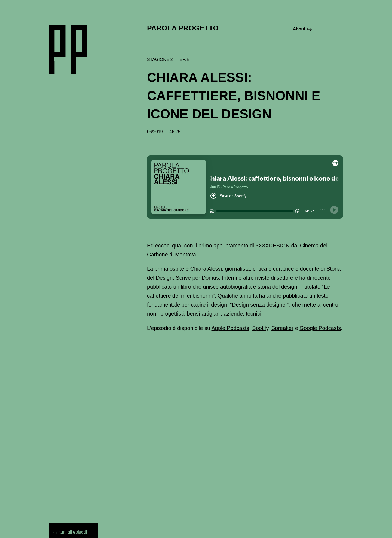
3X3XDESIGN (273, 246)
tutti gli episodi (70, 532)
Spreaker (282, 328)
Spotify (260, 328)
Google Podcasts (320, 328)
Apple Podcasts (230, 328)
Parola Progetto (183, 28)
